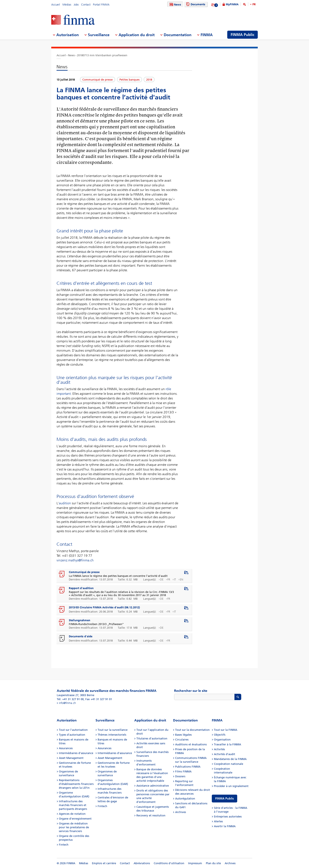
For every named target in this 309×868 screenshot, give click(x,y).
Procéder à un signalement (231, 786)
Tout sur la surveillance (113, 730)
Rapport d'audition (81, 588)
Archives (181, 812)
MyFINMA (232, 4)
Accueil (56, 5)
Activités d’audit (224, 754)
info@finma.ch (67, 703)
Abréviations (142, 863)
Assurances (66, 748)
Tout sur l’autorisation (73, 730)
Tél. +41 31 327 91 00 (70, 699)
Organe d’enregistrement (75, 819)
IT (175, 579)
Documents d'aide (81, 636)
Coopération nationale (229, 764)
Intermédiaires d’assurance (76, 753)
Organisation (222, 740)
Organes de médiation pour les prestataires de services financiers (74, 827)
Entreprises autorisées (228, 817)
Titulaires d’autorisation (152, 738)
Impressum (195, 863)
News (175, 5)
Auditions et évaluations (191, 744)
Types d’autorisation (72, 735)
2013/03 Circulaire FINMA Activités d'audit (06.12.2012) (104, 607)
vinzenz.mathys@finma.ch (75, 560)
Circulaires (182, 740)
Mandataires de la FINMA (230, 759)
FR (254, 4)
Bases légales (183, 735)
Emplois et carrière (104, 863)
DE (162, 579)
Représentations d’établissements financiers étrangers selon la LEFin (76, 784)
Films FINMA (183, 771)
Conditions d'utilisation (169, 863)
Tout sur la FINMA (226, 730)
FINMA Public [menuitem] (242, 35)
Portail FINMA (101, 5)
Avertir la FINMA (225, 826)
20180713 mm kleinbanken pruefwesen (102, 55)
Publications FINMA (188, 767)
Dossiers (180, 776)
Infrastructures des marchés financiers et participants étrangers (73, 805)
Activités (219, 749)
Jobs (76, 5)
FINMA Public (224, 799)
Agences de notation (72, 814)
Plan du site (213, 863)
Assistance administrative (153, 786)
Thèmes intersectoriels (112, 735)
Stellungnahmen (80, 620)
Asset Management (71, 758)
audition (65, 503)
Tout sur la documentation (192, 730)
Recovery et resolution (151, 815)
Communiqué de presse (84, 572)
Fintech (64, 845)
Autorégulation (185, 799)
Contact (86, 5)
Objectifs (220, 735)
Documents (195, 4)
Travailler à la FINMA (227, 744)
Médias (67, 5)
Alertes (218, 821)
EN (182, 579)
